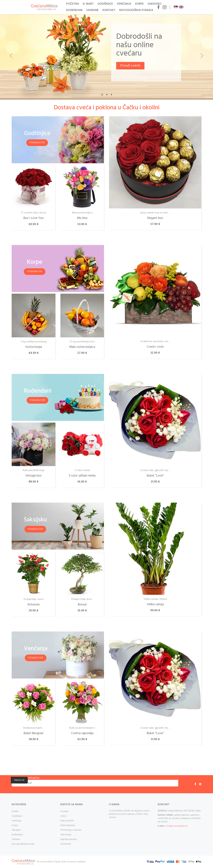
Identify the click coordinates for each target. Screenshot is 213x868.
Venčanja (124, 4)
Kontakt (109, 10)
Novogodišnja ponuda (136, 10)
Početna (73, 4)
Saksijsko (155, 4)
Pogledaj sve (37, 143)
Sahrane (92, 10)
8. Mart (88, 4)
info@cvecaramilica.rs (177, 826)
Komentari (66, 844)
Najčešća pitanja (69, 839)
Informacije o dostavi (71, 830)
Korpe (139, 4)
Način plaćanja (68, 825)
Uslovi (63, 816)
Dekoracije (66, 835)
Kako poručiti (67, 821)
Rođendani (74, 10)
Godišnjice (105, 4)
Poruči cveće (130, 66)
